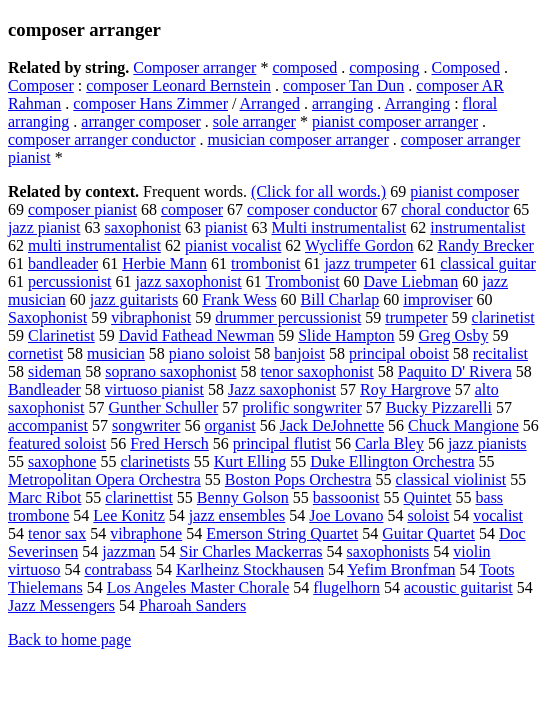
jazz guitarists (134, 299)
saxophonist (142, 227)
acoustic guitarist (458, 587)
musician (116, 353)
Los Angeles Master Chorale (198, 587)
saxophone (62, 461)
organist (229, 425)
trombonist (265, 263)
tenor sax (57, 533)
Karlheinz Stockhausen (250, 569)
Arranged (270, 103)
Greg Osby (454, 335)
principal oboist (399, 353)
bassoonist (346, 497)
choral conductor (455, 209)
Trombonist (302, 281)
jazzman (128, 551)
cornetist (35, 353)
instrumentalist (477, 227)
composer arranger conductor (101, 139)
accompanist (48, 425)
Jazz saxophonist (282, 389)
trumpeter (416, 317)
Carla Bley (389, 443)
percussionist (70, 281)
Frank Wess (239, 299)
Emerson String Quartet (282, 533)
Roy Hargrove (405, 389)
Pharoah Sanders (192, 605)
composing (384, 67)
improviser (437, 299)
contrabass (118, 569)
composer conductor (312, 209)
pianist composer (464, 191)
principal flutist (282, 443)
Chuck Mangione (463, 425)
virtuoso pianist (154, 389)
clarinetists (154, 461)
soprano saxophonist (170, 371)
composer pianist (82, 209)
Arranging (417, 103)
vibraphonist (151, 317)
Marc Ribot (44, 497)
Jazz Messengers (61, 605)
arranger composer (141, 121)
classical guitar (488, 263)
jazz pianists (487, 443)
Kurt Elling (250, 461)
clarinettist (139, 497)
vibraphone (146, 533)
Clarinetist (61, 335)
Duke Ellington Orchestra (392, 461)
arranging (342, 103)
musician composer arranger (297, 139)
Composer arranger (194, 67)
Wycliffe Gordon (359, 245)
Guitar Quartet (428, 533)
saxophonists (388, 551)
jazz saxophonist (189, 281)
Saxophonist (47, 317)
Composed (465, 67)
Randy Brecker (486, 245)
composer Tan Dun (343, 85)
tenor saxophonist (316, 371)
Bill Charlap (340, 299)
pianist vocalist (233, 245)
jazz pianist (44, 227)
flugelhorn (346, 587)
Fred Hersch (169, 443)
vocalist (498, 515)
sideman (54, 371)
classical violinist (450, 479)
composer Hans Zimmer (150, 103)
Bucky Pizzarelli (439, 407)
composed (304, 67)
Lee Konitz (129, 515)
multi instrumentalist (94, 245)
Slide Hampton (346, 335)
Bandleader (44, 389)
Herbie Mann (164, 263)
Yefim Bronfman (401, 569)
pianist (226, 227)
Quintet (428, 497)
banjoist (299, 353)
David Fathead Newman (197, 335)
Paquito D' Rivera (455, 371)
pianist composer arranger (395, 121)
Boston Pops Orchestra (298, 479)
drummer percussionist (288, 317)
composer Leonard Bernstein (178, 85)
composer (192, 209)
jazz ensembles (237, 515)
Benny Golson (243, 497)
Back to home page (69, 639)
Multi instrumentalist (339, 227)
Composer (41, 85)
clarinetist (503, 317)
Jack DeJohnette (332, 425)
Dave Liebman (411, 281)
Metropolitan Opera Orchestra (104, 479)
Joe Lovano (346, 515)
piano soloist (209, 353)
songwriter (146, 425)
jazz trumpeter (370, 263)
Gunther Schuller (163, 407)
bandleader (63, 263)
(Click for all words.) (318, 191)
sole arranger (254, 121)
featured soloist (57, 443)
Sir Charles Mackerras (251, 551)
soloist (428, 515)
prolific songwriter (302, 407)
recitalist (500, 353)
